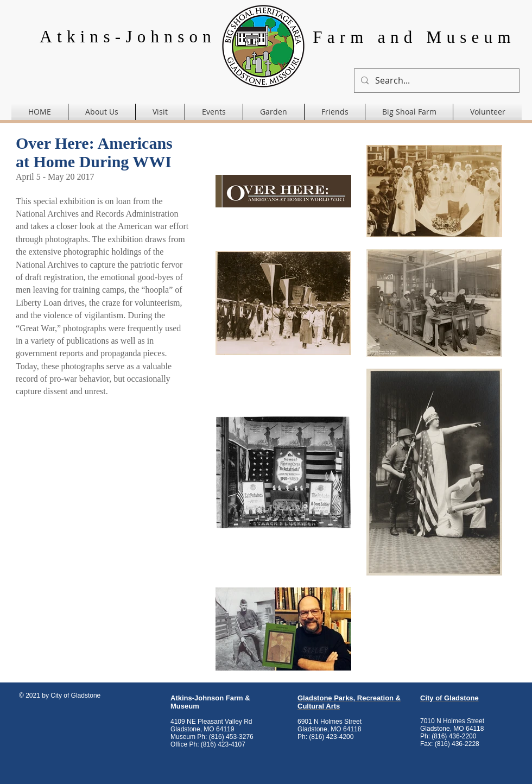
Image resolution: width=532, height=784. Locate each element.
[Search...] (436, 81)
